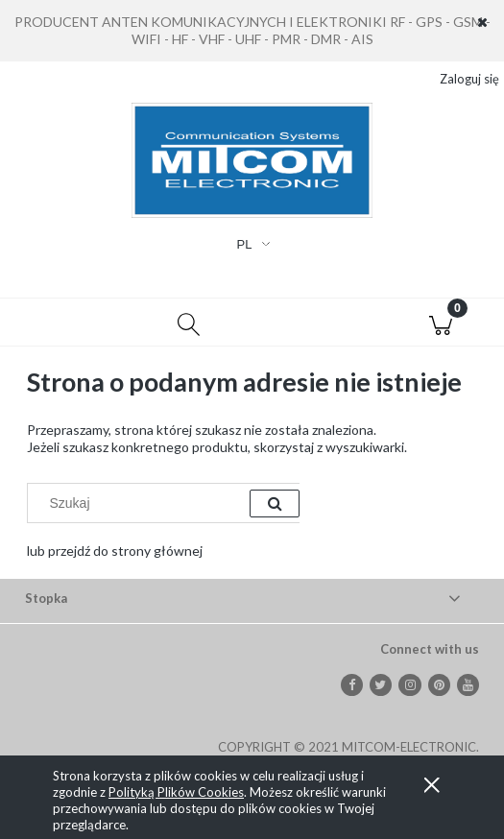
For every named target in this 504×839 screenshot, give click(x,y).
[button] (63, 323)
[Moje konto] (315, 325)
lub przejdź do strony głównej (115, 551)
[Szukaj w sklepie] (143, 503)
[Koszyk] (441, 323)
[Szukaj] (189, 323)
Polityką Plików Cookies (176, 792)
